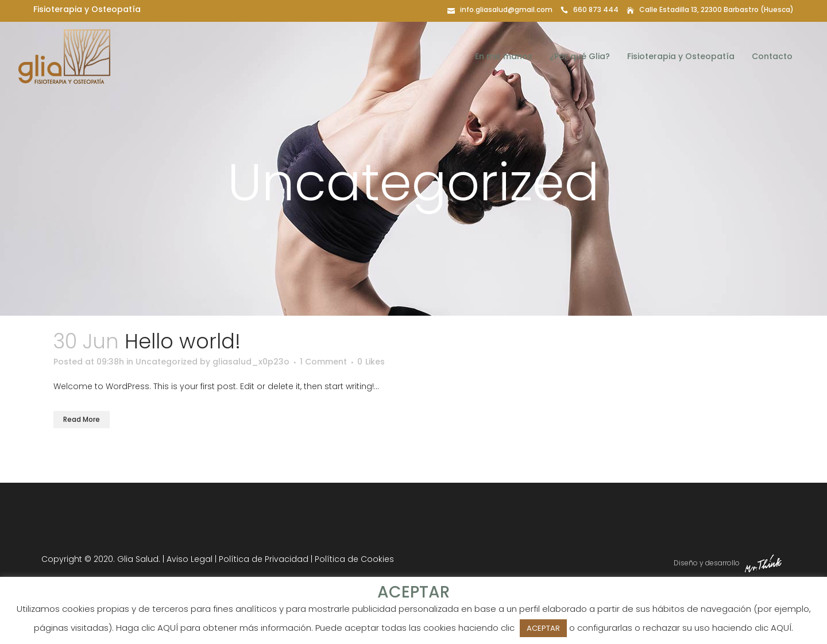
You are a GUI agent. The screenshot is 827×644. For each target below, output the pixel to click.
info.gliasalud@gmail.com (506, 9)
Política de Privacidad (264, 559)
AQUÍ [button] (781, 628)
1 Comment (323, 362)
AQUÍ (168, 628)
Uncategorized (167, 362)
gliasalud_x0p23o (251, 362)
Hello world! (183, 341)
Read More (82, 419)
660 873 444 (596, 9)
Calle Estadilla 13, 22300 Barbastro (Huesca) (716, 9)
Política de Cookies (354, 559)
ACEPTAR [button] (543, 628)
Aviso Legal (190, 559)
